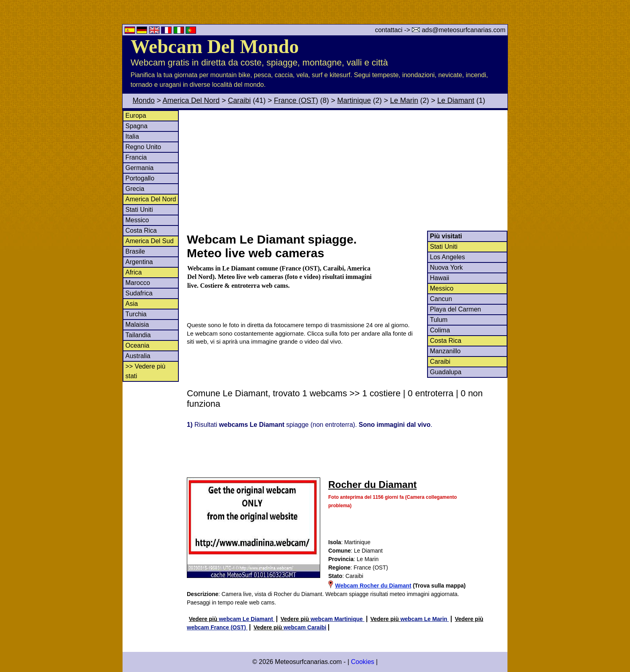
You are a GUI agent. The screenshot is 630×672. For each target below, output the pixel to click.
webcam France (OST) (217, 627)
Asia (132, 304)
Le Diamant (456, 100)
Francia (136, 157)
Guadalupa (446, 372)
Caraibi (239, 100)
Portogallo (140, 178)
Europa (136, 116)
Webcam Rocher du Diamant (373, 586)
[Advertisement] (347, 170)
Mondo (144, 100)
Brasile (135, 251)
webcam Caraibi (305, 627)
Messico (137, 220)
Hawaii (440, 278)
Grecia (135, 189)
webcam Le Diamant (247, 619)
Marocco (138, 283)
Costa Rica (141, 230)
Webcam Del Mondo (215, 46)
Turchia (136, 314)
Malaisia (137, 325)
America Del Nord (191, 100)
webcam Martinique (337, 619)
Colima (440, 330)
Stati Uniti (139, 210)
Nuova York (446, 267)
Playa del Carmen (455, 309)
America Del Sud (149, 241)
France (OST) (296, 100)
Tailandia (138, 335)
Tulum (439, 320)
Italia (132, 136)
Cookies (362, 662)
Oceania (137, 345)
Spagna (136, 126)
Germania (139, 168)
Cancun (441, 299)
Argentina (139, 262)
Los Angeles (447, 257)
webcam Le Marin (424, 619)
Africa (134, 272)
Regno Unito (143, 147)
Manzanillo (445, 351)
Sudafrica (139, 293)
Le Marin (404, 100)
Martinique (354, 100)
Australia (138, 356)
